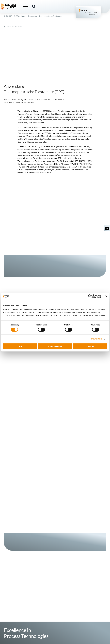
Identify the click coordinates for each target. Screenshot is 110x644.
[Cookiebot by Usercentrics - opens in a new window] (90, 296)
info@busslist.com (33, 622)
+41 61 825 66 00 (36, 620)
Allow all (90, 346)
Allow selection (55, 346)
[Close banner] (106, 296)
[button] (37, 7)
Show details (96, 339)
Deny (20, 346)
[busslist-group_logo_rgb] (12, 4)
